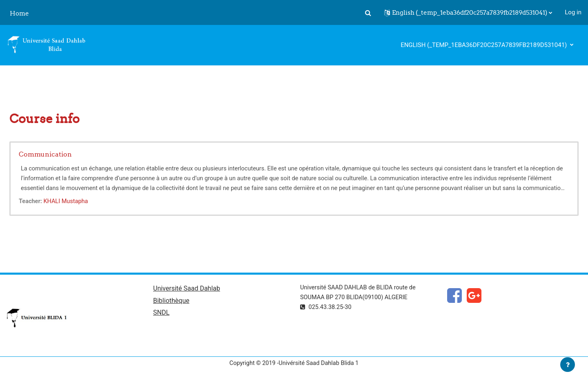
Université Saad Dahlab (187, 289)
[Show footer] (568, 365)
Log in (573, 12)
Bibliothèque (171, 301)
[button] (368, 13)
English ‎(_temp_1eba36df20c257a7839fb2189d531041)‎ (484, 45)
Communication (45, 154)
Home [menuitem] (19, 13)
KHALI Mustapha (68, 201)
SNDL (161, 314)
